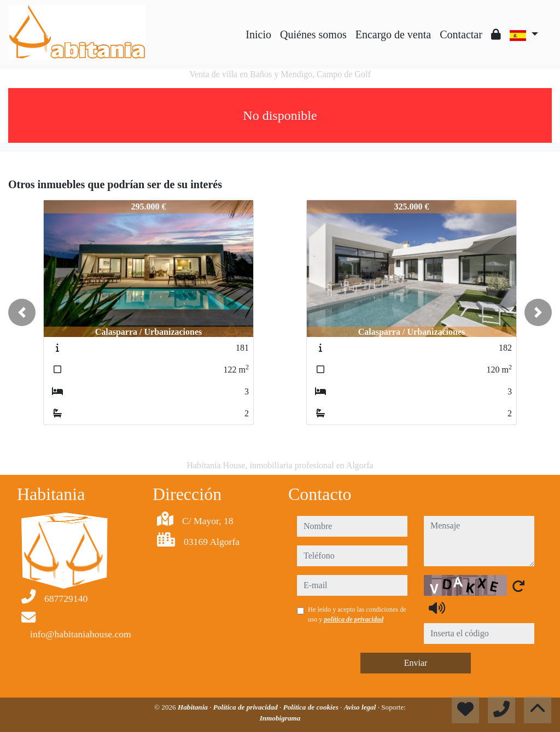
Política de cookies (312, 707)
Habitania (194, 707)
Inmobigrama (280, 718)
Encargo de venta (393, 34)
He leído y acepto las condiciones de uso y (357, 614)
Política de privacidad (246, 707)
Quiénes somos (313, 34)
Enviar (416, 663)
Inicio (258, 34)
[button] (22, 312)
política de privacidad (354, 619)
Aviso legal (361, 707)
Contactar (461, 34)
